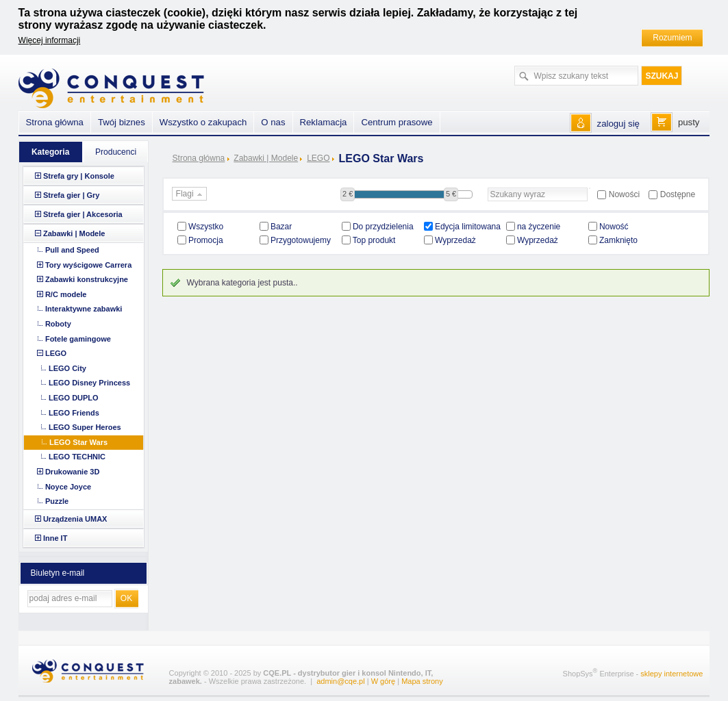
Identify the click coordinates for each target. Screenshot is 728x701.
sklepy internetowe (671, 673)
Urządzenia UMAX (75, 519)
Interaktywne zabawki (84, 309)
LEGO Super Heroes (85, 427)
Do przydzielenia (383, 227)
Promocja (206, 240)
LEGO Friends (74, 413)
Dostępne (678, 194)
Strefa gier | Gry (72, 195)
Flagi (191, 194)
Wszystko (206, 227)
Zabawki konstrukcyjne (87, 279)
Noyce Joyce (68, 487)
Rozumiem (672, 38)
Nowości (624, 194)
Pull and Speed (72, 250)
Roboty (58, 324)
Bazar (281, 227)
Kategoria (50, 152)
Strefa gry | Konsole (79, 176)
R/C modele (66, 294)
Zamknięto (618, 240)
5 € (451, 194)
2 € (348, 194)
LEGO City (67, 368)
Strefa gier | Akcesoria (83, 214)
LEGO (318, 158)
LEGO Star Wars (78, 442)
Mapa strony (422, 681)
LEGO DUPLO (74, 398)
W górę (383, 681)
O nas (273, 122)
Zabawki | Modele (266, 158)
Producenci (116, 152)
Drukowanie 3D (72, 472)
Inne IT (55, 538)
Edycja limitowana (468, 227)
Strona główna (199, 158)
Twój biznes (122, 122)
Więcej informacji (50, 40)
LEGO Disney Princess (89, 383)
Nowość (614, 227)
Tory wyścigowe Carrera (88, 265)
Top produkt (374, 240)
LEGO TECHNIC (77, 457)
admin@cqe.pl (340, 681)
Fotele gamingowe (78, 339)
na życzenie (539, 227)
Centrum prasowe (397, 122)
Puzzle (57, 501)
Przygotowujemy (301, 240)
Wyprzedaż (455, 240)
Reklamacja (324, 122)
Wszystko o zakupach (203, 122)
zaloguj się (618, 124)
